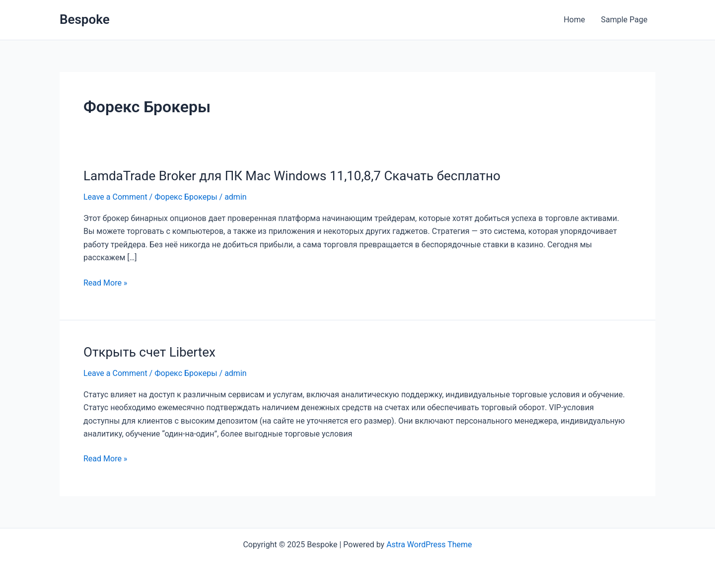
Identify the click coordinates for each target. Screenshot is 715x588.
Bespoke (85, 19)
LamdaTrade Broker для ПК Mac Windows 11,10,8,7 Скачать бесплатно (292, 176)
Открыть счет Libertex (149, 352)
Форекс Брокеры (186, 197)
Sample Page (624, 20)
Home (574, 20)
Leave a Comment (115, 197)
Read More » (105, 282)
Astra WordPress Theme (429, 545)
